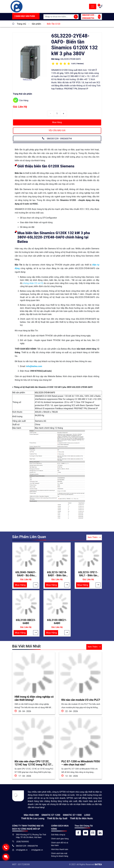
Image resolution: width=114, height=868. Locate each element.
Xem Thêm (94, 537)
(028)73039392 (22, 841)
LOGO (87, 815)
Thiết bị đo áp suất (57, 818)
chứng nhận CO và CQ (33, 283)
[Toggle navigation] (93, 6)
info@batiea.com (34, 366)
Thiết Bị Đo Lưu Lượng (33, 818)
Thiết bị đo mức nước (81, 818)
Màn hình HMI (31, 815)
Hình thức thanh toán (60, 849)
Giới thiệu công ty (58, 834)
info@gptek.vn (22, 850)
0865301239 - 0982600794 (91, 17)
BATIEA (98, 864)
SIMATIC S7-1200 (51, 815)
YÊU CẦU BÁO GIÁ (57, 130)
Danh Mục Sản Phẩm (24, 16)
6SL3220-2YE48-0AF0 (45, 393)
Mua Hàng (57, 122)
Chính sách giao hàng (60, 839)
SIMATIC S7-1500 (72, 815)
